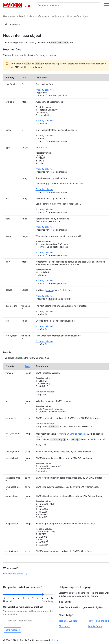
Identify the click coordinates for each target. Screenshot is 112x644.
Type (24, 77)
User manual (9, 16)
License (55, 640)
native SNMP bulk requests (73, 433)
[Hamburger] (106, 5)
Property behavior (44, 89)
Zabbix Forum (95, 626)
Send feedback (13, 629)
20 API (22, 16)
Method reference (38, 16)
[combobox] (69, 5)
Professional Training (98, 620)
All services (64, 626)
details (49, 290)
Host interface (57, 16)
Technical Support (68, 620)
